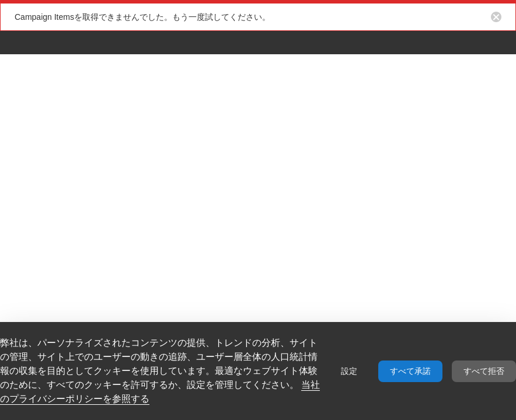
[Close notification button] (496, 17)
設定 (349, 371)
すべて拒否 (484, 371)
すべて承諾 (410, 371)
